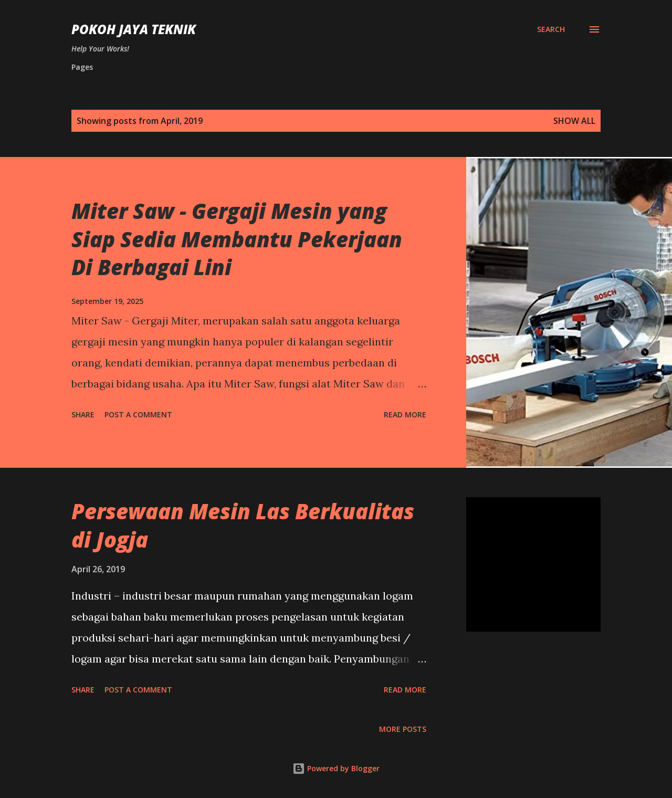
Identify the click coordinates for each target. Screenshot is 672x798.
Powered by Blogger (336, 768)
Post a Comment (138, 414)
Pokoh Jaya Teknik (134, 29)
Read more (405, 414)
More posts (403, 729)
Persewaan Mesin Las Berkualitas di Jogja (243, 525)
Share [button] (83, 414)
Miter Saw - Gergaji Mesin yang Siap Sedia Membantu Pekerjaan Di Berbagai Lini (237, 239)
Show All (574, 121)
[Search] (551, 29)
